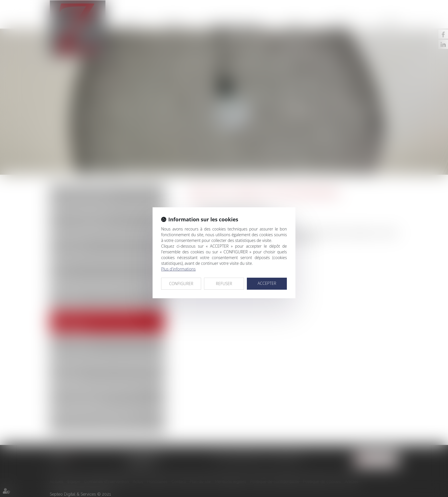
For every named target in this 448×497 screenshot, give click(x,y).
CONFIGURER (181, 284)
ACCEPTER (267, 283)
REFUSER (224, 284)
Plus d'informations (178, 269)
